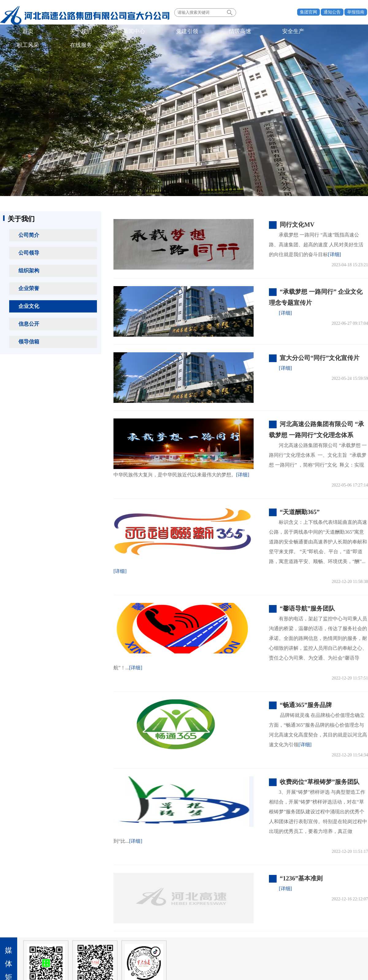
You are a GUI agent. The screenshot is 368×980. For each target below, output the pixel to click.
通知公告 (332, 12)
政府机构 (21, 934)
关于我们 (51, 32)
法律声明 (351, 934)
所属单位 (59, 934)
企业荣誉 (29, 288)
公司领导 (29, 253)
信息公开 (29, 324)
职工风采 (215, 32)
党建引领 (117, 32)
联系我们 (324, 934)
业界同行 (98, 934)
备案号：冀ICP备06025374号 (184, 960)
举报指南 (356, 12)
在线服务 (248, 32)
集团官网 (309, 12)
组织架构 (29, 271)
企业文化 (29, 306)
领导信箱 (29, 342)
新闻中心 (84, 32)
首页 (18, 32)
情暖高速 (149, 32)
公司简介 (29, 235)
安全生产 (182, 32)
